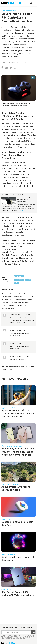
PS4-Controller (20, 280)
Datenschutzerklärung (20, 639)
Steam (29, 280)
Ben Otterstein (8, 62)
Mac (17, 283)
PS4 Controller (20, 276)
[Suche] (31, 3)
